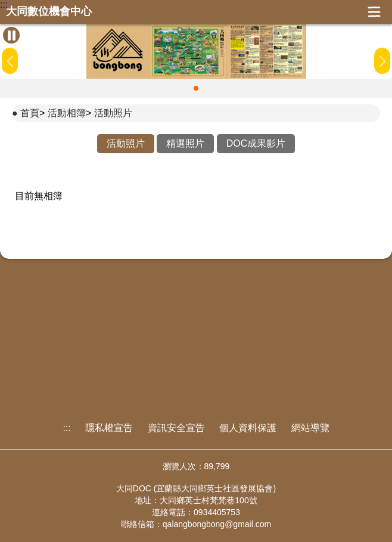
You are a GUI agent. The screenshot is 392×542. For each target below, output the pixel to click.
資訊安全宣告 (176, 428)
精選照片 (185, 143)
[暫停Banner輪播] (11, 35)
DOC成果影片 (256, 143)
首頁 (30, 113)
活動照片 (113, 113)
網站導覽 (310, 428)
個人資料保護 (248, 428)
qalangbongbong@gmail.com (217, 524)
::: (4, 5)
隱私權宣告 (109, 428)
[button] (196, 88)
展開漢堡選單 (374, 12)
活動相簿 (67, 113)
